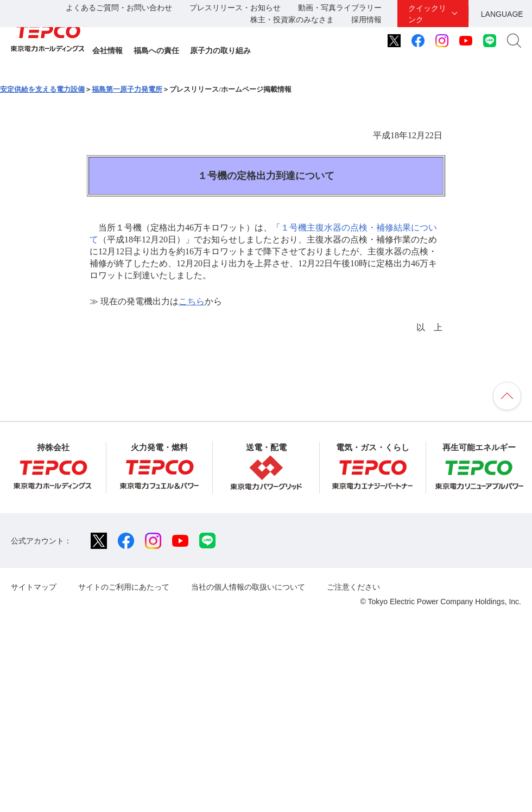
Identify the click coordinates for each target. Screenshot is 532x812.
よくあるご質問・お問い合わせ (119, 8)
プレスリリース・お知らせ (235, 8)
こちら (192, 301)
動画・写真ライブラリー (340, 8)
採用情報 (366, 20)
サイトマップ (34, 587)
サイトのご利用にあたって (124, 587)
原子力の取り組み (220, 50)
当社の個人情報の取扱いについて (248, 587)
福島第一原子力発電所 (127, 89)
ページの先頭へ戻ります (507, 396)
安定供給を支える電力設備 (42, 89)
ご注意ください (353, 587)
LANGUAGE (502, 14)
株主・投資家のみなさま (292, 20)
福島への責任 (156, 50)
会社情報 (107, 50)
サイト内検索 (514, 41)
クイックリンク (427, 14)
